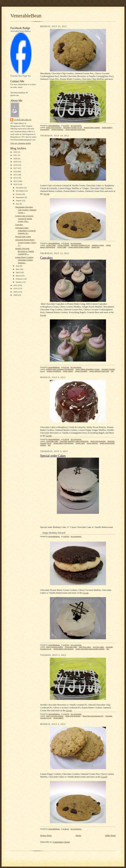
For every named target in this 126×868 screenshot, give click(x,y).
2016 (16, 171)
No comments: (76, 126)
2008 (16, 295)
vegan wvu (96, 247)
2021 (16, 155)
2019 (16, 162)
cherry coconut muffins (55, 647)
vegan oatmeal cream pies (75, 129)
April (18, 272)
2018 (16, 165)
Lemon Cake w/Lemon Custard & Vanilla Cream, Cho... (24, 218)
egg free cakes (98, 647)
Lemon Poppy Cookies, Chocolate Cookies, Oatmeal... (24, 260)
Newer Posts (46, 835)
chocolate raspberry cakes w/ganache (74, 441)
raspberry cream (98, 245)
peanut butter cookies (92, 127)
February (20, 279)
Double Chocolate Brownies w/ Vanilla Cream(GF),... (25, 251)
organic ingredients (54, 371)
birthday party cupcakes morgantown (60, 369)
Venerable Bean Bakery (21, 31)
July (18, 204)
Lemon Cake (51, 245)
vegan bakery (68, 371)
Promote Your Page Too (21, 76)
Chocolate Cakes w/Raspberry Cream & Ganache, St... (25, 230)
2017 (16, 168)
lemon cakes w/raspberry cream (88, 369)
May (18, 269)
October (19, 194)
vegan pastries (92, 443)
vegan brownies (57, 129)
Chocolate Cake (52, 441)
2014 (16, 178)
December (20, 188)
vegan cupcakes (81, 371)
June (18, 266)
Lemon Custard (64, 245)
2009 (16, 292)
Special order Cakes (23, 236)
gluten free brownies (54, 127)
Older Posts (110, 835)
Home (78, 835)
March (19, 276)
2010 (16, 288)
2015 (16, 175)
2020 (16, 158)
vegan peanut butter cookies (79, 247)
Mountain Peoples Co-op (73, 127)
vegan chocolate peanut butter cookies (90, 649)
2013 (16, 181)
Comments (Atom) (61, 842)
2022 (16, 152)
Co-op (46, 194)
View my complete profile (21, 143)
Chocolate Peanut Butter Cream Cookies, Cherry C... (26, 242)
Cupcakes (19, 225)
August (19, 200)
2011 (16, 285)
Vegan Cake (62, 247)
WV (112, 371)
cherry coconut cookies (55, 716)
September (20, 197)
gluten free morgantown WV (93, 716)
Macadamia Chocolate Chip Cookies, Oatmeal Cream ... (26, 210)
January (19, 282)
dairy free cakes (85, 647)
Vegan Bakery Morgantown (63, 443)
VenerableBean (26, 16)
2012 (16, 184)
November (20, 191)
